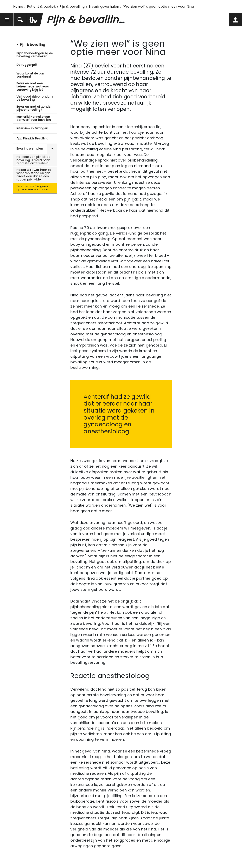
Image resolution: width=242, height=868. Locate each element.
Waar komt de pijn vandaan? (30, 75)
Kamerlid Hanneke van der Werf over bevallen (34, 118)
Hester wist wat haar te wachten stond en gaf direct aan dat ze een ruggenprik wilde (34, 175)
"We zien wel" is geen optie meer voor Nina (32, 188)
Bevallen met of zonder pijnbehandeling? (34, 108)
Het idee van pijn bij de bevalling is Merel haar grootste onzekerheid (34, 160)
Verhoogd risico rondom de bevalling (35, 98)
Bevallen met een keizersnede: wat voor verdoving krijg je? (33, 87)
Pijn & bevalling (72, 6)
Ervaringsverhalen (104, 6)
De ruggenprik (27, 65)
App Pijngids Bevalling (32, 138)
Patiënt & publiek (41, 6)
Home (18, 6)
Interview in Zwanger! (32, 128)
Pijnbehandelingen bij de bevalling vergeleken (35, 55)
